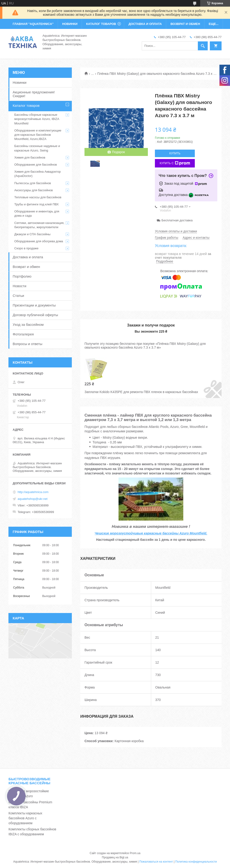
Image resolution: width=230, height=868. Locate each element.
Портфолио (22, 276)
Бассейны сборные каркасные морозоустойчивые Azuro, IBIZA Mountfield (37, 119)
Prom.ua (135, 853)
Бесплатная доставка (177, 220)
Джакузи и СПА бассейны (32, 234)
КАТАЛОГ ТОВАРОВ (101, 24)
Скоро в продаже (26, 248)
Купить (175, 153)
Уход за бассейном (28, 325)
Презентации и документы (34, 305)
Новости (19, 286)
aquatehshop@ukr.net (33, 499)
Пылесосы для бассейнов (33, 183)
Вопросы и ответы (27, 344)
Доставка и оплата (28, 257)
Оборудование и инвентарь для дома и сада (37, 213)
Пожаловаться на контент (156, 862)
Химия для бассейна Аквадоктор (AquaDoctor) (38, 174)
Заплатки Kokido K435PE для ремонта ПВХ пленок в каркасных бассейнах (141, 392)
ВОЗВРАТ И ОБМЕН (185, 24)
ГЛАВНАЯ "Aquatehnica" (33, 24)
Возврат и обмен (26, 267)
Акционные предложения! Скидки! (34, 94)
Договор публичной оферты (35, 315)
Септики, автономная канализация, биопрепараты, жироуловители (39, 225)
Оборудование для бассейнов (36, 165)
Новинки (20, 82)
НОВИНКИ (70, 24)
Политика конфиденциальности (196, 862)
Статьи (18, 296)
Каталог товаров (26, 106)
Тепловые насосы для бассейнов (38, 197)
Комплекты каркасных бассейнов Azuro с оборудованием (25, 818)
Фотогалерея (23, 334)
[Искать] (203, 46)
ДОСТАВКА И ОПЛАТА (145, 24)
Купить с (175, 163)
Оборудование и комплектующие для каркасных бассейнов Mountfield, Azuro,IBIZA (38, 135)
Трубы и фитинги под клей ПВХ (36, 204)
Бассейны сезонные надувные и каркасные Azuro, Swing (37, 148)
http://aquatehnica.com (33, 492)
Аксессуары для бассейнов (34, 190)
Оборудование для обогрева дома (39, 241)
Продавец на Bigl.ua (115, 857)
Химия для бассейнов (30, 157)
